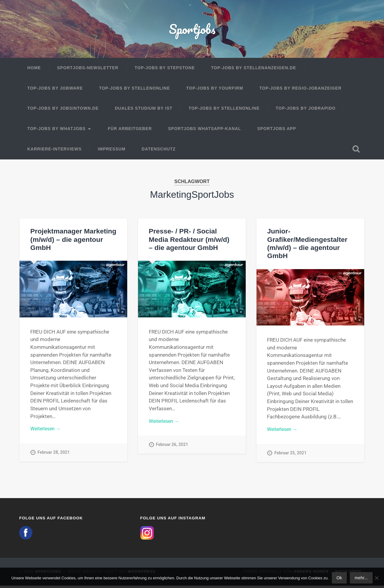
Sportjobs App (277, 131)
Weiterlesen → (47, 432)
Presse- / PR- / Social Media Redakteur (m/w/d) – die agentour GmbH (191, 242)
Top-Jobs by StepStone (165, 70)
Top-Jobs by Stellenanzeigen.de (253, 70)
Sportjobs (192, 30)
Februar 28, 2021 (54, 455)
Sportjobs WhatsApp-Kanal (204, 131)
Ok (339, 578)
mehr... (361, 578)
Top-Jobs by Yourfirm (215, 91)
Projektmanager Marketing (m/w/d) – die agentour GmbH (73, 242)
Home (34, 70)
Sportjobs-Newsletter (88, 70)
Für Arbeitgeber (130, 131)
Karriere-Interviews (54, 151)
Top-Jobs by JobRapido (306, 111)
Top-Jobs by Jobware (55, 91)
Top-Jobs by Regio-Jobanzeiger (300, 91)
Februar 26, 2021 (172, 448)
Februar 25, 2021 (291, 456)
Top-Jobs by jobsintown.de (63, 111)
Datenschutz (159, 151)
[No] (376, 578)
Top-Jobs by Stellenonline (134, 91)
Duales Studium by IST (144, 111)
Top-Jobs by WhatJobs (56, 131)
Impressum (112, 151)
